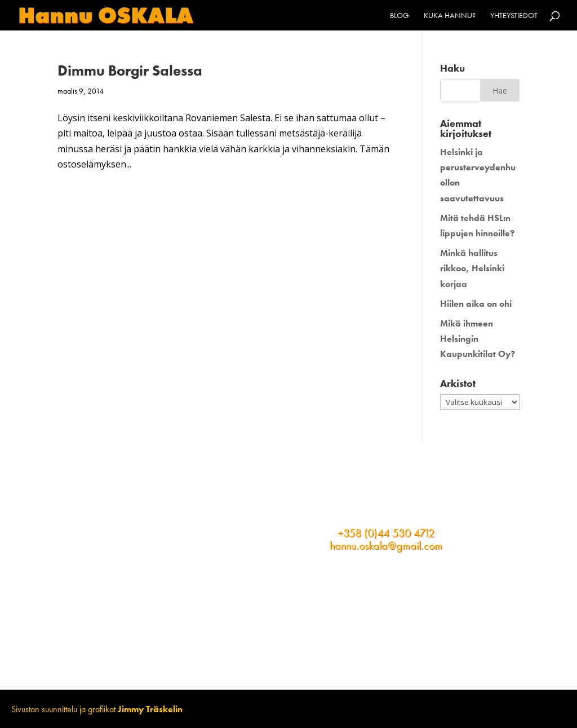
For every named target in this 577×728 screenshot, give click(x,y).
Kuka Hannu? (450, 16)
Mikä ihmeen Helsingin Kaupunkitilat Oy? (478, 339)
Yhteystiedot (514, 16)
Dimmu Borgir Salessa (130, 70)
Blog (400, 16)
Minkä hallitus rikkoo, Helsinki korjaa (472, 268)
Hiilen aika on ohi (476, 304)
